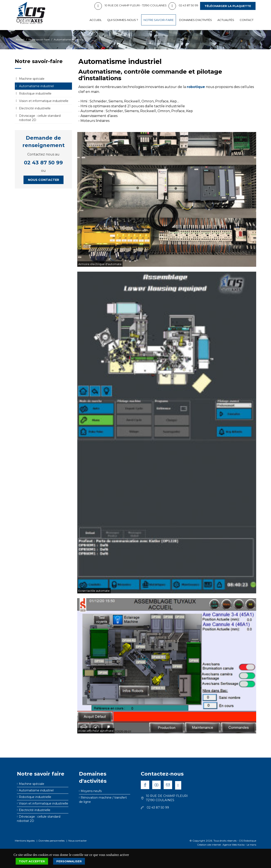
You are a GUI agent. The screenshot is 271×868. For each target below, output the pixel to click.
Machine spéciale (32, 79)
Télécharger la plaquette (228, 6)
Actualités (226, 20)
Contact (247, 20)
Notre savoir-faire (159, 20)
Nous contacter (44, 180)
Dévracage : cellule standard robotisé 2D (40, 118)
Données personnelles (52, 841)
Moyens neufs (91, 791)
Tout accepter (32, 861)
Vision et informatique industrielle (44, 101)
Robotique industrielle (35, 94)
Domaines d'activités (196, 20)
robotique (196, 87)
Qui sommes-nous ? (123, 20)
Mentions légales (25, 841)
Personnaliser (69, 861)
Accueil (96, 20)
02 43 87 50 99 (43, 163)
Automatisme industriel (68, 39)
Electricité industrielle (35, 108)
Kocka (241, 845)
